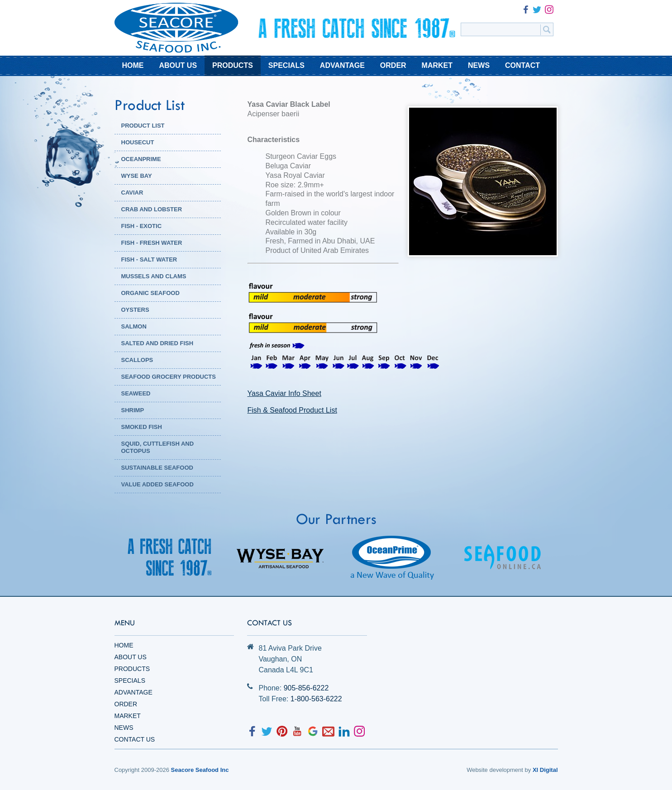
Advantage (133, 692)
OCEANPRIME (141, 159)
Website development (495, 770)
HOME (133, 65)
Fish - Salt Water (149, 259)
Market (128, 716)
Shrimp (133, 410)
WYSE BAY (137, 176)
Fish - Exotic (142, 226)
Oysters (135, 310)
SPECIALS (286, 65)
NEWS (479, 65)
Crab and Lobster (152, 209)
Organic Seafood (150, 293)
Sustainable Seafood (157, 468)
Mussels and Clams (154, 276)
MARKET (437, 65)
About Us (131, 657)
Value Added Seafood (157, 484)
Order (126, 704)
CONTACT (522, 65)
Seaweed (136, 393)
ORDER (393, 65)
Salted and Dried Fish (157, 343)
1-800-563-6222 (316, 699)
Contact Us (135, 739)
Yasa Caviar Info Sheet (284, 393)
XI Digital (545, 770)
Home (124, 645)
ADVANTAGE (342, 65)
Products (132, 669)
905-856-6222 (306, 688)
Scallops (137, 360)
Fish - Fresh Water (152, 243)
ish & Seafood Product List (294, 410)
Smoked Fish (142, 427)
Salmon (134, 326)
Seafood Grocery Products (169, 377)
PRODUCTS (233, 65)
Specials (130, 681)
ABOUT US (178, 65)
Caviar (132, 193)
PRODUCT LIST (143, 126)
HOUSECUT (138, 142)
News (124, 728)
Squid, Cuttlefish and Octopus (158, 447)
